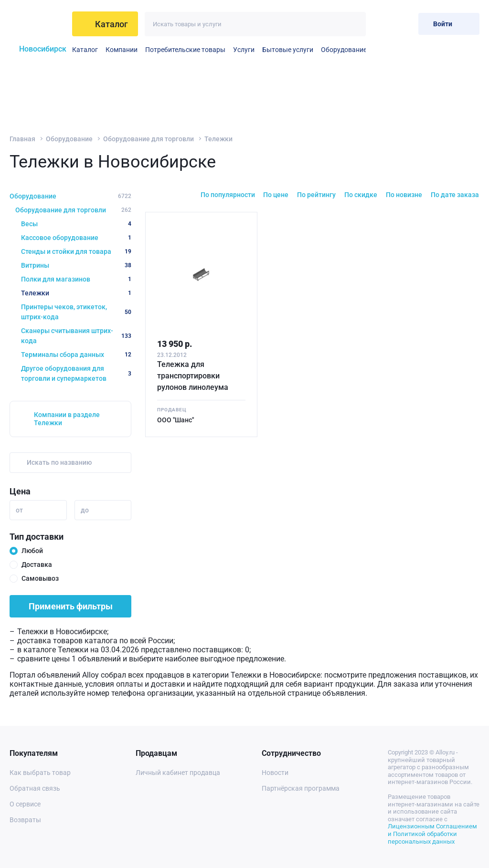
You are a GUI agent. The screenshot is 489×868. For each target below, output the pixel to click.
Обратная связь (35, 788)
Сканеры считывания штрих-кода (76, 336)
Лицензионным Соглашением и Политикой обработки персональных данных (432, 834)
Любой (32, 551)
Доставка (37, 565)
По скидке (361, 195)
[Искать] (354, 24)
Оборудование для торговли (149, 139)
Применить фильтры (71, 606)
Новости (275, 773)
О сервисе (25, 804)
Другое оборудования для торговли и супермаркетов (76, 373)
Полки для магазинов (76, 279)
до (85, 510)
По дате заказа (455, 195)
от (19, 510)
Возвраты (25, 820)
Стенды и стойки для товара (76, 251)
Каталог (85, 50)
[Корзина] (403, 24)
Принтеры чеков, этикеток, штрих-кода (76, 312)
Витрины (76, 265)
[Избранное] (380, 24)
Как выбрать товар (40, 773)
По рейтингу (316, 195)
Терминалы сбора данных (76, 355)
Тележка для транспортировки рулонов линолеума (193, 376)
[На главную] (38, 24)
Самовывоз (40, 578)
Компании (122, 50)
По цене (276, 195)
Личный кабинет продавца (178, 773)
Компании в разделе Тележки (67, 419)
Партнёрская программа (301, 788)
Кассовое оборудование (76, 238)
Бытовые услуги (288, 50)
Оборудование (344, 50)
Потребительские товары (185, 50)
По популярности (228, 195)
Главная (22, 139)
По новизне (404, 195)
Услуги (244, 50)
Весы (76, 224)
